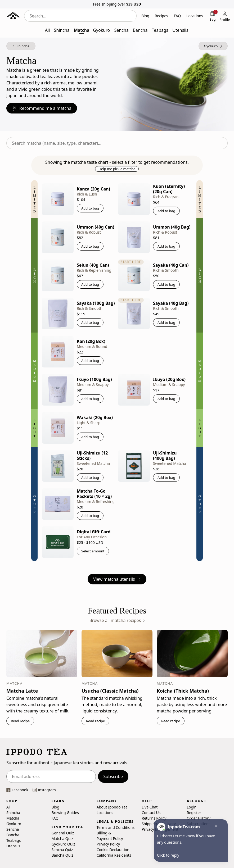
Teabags (13, 840)
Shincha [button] (62, 30)
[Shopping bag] (213, 16)
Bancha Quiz (62, 855)
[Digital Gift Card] (58, 542)
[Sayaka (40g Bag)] (134, 313)
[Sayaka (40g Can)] (134, 275)
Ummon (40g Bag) (172, 227)
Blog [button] (145, 16)
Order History (199, 818)
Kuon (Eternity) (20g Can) (169, 189)
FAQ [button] (177, 16)
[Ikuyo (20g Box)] (134, 390)
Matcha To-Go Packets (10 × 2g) (94, 494)
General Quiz (63, 833)
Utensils (13, 846)
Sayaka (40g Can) (171, 265)
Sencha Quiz (62, 850)
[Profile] (225, 16)
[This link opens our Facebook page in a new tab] (17, 790)
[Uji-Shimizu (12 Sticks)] (58, 466)
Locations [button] (195, 16)
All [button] (47, 30)
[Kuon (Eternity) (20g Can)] (134, 199)
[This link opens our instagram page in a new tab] (44, 790)
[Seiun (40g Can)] (58, 275)
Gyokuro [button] (101, 30)
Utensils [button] (180, 30)
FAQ (55, 818)
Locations (105, 812)
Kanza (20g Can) (93, 189)
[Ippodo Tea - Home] (13, 16)
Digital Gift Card (94, 532)
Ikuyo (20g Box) (169, 379)
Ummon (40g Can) (96, 227)
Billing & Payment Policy (110, 836)
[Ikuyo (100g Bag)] (58, 390)
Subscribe (113, 776)
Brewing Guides (65, 812)
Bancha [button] (140, 30)
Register (194, 812)
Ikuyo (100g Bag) (94, 379)
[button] (21, 46)
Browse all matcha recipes (117, 620)
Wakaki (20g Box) (95, 417)
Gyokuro (14, 823)
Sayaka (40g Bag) (171, 303)
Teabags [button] (160, 30)
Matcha (13, 818)
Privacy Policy (108, 844)
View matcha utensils (117, 579)
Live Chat (150, 807)
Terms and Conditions (116, 827)
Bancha (13, 835)
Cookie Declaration (113, 850)
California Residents (114, 855)
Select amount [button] (93, 551)
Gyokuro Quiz (63, 844)
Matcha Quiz (62, 839)
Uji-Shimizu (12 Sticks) (92, 456)
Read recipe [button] (20, 721)
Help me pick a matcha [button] (117, 169)
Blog (55, 807)
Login (192, 807)
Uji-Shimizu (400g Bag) (165, 456)
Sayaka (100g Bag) (96, 303)
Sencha (13, 829)
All (8, 807)
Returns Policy (154, 818)
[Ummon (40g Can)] (58, 237)
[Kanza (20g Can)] (58, 199)
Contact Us (151, 812)
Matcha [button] (82, 30)
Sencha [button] (121, 30)
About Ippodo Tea (112, 807)
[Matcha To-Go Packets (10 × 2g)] (58, 504)
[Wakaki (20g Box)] (58, 428)
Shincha (13, 812)
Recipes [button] (161, 16)
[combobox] (80, 16)
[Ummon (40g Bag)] (134, 237)
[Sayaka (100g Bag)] (58, 313)
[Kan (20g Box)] (58, 352)
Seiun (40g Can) (93, 265)
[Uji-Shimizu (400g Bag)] (134, 466)
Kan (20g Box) (91, 341)
